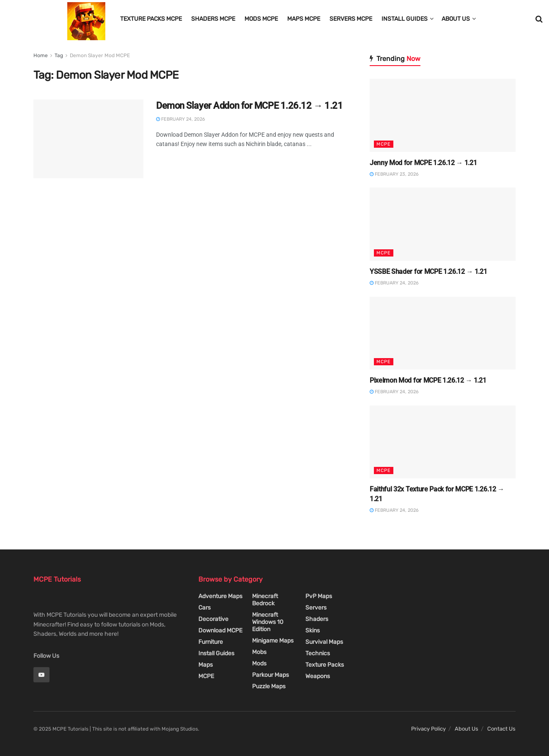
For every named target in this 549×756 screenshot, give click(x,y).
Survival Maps (324, 642)
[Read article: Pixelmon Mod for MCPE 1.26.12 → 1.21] (443, 333)
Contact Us (501, 729)
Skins (313, 630)
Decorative (213, 619)
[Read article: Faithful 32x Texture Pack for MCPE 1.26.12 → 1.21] (443, 442)
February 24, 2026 (181, 119)
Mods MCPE (261, 19)
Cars (205, 608)
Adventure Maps (220, 596)
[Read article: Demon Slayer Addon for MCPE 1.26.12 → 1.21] (88, 139)
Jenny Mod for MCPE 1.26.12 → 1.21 (423, 163)
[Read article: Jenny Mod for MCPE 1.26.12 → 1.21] (443, 115)
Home (41, 55)
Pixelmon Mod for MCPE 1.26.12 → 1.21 (428, 380)
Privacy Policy (428, 729)
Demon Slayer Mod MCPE (100, 55)
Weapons (318, 676)
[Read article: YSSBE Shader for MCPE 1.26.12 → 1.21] (443, 224)
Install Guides (405, 19)
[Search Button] (539, 19)
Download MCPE (220, 630)
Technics (318, 653)
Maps (206, 665)
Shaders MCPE (213, 19)
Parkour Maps (270, 675)
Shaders (317, 619)
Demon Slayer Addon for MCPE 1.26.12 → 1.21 (250, 106)
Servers (316, 608)
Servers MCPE (351, 19)
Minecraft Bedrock (265, 600)
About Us (456, 19)
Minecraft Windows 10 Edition (268, 622)
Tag (59, 55)
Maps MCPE (304, 19)
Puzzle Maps (269, 686)
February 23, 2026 (394, 174)
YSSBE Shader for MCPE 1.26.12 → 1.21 (428, 272)
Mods (259, 664)
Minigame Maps (273, 641)
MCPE (384, 144)
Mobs (259, 652)
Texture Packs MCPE (151, 19)
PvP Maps (319, 596)
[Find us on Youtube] (41, 675)
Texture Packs (325, 665)
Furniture (211, 642)
